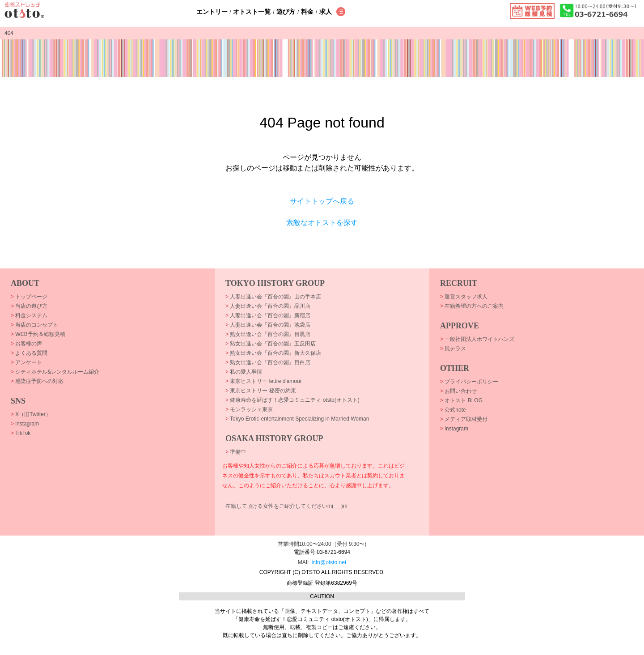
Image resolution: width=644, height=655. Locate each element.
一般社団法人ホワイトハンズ (477, 339)
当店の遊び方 (29, 306)
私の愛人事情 (244, 372)
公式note (453, 410)
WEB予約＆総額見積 (38, 334)
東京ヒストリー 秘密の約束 (261, 391)
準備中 (236, 452)
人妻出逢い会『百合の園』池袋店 (268, 325)
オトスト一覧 (252, 12)
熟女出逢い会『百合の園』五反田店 (271, 344)
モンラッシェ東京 (249, 409)
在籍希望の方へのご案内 (472, 306)
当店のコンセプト (34, 325)
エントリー (212, 12)
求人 (326, 12)
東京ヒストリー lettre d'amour (264, 381)
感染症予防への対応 (37, 381)
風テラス (453, 349)
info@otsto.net (329, 562)
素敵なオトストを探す (322, 223)
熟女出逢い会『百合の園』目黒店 (268, 334)
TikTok (21, 433)
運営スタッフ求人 (464, 297)
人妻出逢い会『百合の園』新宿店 (268, 315)
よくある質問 (29, 353)
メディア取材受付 (464, 419)
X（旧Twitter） (31, 414)
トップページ (29, 297)
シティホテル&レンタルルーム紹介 (55, 372)
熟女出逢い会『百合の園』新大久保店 (273, 353)
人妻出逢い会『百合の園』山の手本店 (273, 297)
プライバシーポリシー (469, 382)
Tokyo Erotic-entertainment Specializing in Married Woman (297, 419)
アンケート (26, 362)
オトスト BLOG (461, 400)
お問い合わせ (458, 391)
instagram (25, 424)
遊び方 (286, 12)
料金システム (29, 315)
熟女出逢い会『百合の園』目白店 (268, 362)
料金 (307, 12)
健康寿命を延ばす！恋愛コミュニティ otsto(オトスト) (292, 400)
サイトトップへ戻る (322, 201)
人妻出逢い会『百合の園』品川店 (268, 306)
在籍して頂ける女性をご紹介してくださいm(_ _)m (286, 506)
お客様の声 (26, 344)
